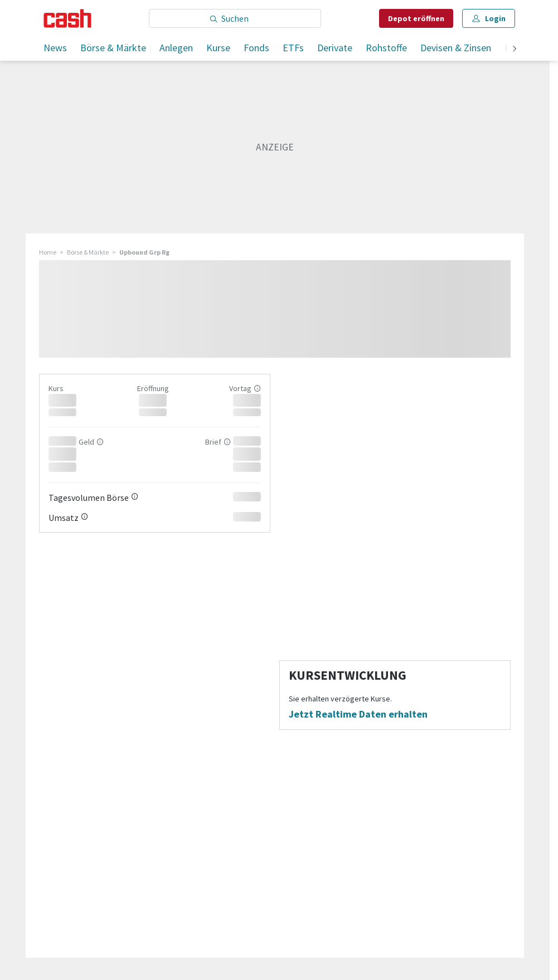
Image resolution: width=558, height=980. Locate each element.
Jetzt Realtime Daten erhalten (358, 714)
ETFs (293, 48)
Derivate (335, 48)
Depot (416, 18)
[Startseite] (68, 18)
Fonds (256, 48)
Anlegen (176, 48)
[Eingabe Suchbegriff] (235, 18)
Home (48, 252)
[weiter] (515, 49)
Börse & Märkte (113, 48)
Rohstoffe (386, 48)
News (55, 48)
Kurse (218, 48)
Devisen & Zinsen (456, 48)
